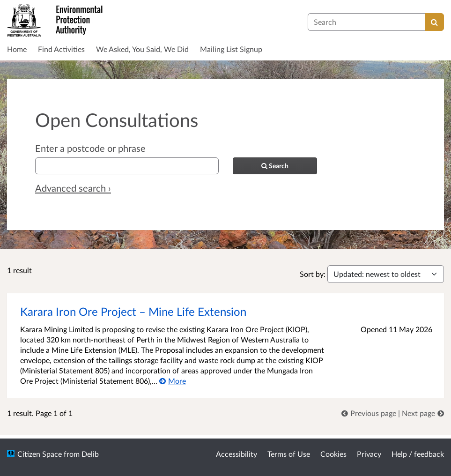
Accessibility (237, 454)
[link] (370, 413)
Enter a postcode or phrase (90, 148)
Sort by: (313, 274)
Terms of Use (289, 454)
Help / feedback (418, 454)
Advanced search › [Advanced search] (73, 188)
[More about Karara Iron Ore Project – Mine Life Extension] (173, 381)
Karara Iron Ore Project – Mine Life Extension (134, 311)
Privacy (369, 454)
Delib (90, 454)
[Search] (434, 22)
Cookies (333, 454)
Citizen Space (40, 454)
